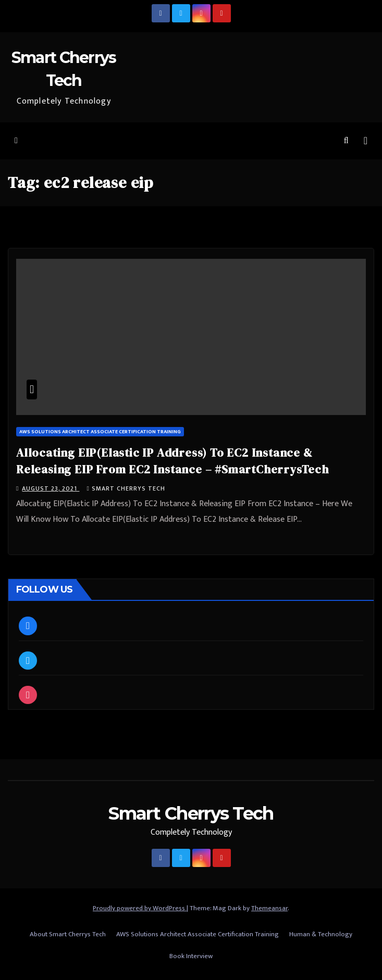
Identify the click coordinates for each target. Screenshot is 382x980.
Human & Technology (321, 934)
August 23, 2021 (51, 488)
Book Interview (191, 956)
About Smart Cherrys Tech (68, 934)
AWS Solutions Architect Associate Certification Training (100, 432)
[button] (346, 141)
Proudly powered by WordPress (140, 908)
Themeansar (269, 908)
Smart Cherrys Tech (126, 488)
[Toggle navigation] (366, 141)
